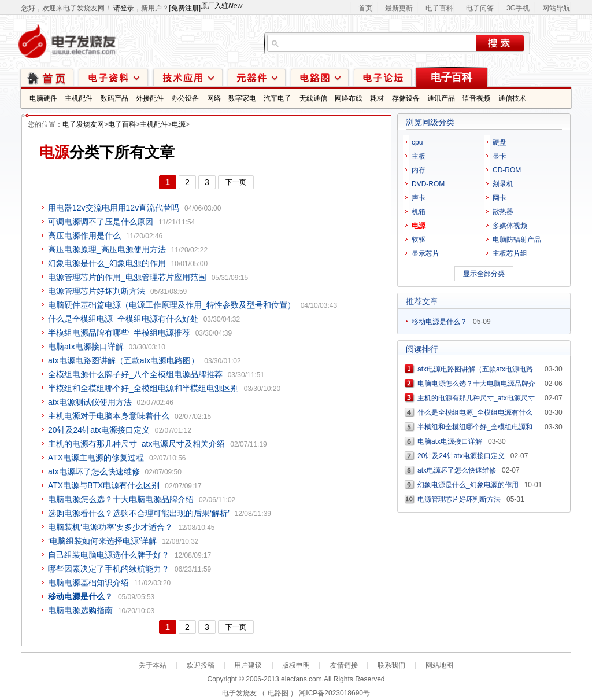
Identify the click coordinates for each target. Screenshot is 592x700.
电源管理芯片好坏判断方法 (97, 291)
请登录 (124, 8)
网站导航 (556, 8)
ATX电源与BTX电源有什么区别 (104, 485)
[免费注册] (185, 8)
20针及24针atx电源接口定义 (99, 430)
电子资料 (113, 77)
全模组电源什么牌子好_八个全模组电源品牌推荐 (135, 374)
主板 (419, 156)
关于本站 (153, 665)
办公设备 (185, 98)
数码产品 (114, 98)
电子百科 (439, 8)
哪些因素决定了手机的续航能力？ (109, 569)
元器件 (257, 77)
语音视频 (476, 98)
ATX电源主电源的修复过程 (96, 458)
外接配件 (150, 98)
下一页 (236, 182)
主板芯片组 (510, 253)
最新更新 (399, 8)
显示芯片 (425, 253)
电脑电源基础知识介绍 (88, 583)
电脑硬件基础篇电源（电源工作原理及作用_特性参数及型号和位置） (172, 305)
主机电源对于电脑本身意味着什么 (109, 416)
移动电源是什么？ (439, 322)
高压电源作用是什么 (84, 235)
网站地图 (439, 665)
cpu (417, 142)
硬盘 (499, 142)
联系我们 (391, 665)
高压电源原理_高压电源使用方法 (107, 249)
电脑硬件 (43, 98)
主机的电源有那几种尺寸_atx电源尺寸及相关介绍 (136, 444)
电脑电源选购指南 (80, 610)
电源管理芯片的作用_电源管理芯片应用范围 (127, 277)
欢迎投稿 (201, 665)
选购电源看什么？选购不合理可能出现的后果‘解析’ (139, 513)
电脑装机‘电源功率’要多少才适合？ (110, 527)
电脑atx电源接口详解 (86, 347)
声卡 (419, 198)
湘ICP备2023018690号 (334, 693)
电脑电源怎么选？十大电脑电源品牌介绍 (121, 499)
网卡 (499, 198)
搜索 (500, 43)
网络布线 (349, 98)
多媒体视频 (510, 226)
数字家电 (242, 98)
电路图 (320, 77)
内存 (419, 170)
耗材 (377, 98)
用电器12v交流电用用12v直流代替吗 (114, 208)
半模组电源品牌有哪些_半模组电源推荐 (119, 333)
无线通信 (313, 98)
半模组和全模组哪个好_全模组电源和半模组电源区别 (143, 388)
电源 (179, 124)
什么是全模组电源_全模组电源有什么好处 (123, 319)
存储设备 (406, 98)
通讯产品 (441, 98)
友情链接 (344, 665)
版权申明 (296, 665)
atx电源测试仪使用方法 (90, 402)
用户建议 (248, 665)
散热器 (503, 212)
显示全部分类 (484, 274)
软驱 (419, 240)
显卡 (499, 156)
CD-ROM (507, 170)
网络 (214, 98)
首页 (365, 8)
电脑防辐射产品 (517, 240)
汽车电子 (277, 98)
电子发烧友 (239, 693)
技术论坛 (383, 77)
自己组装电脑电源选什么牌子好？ (109, 555)
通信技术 (512, 98)
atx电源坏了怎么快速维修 (94, 471)
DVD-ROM (428, 184)
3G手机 (518, 8)
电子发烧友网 (83, 124)
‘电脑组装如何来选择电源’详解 (102, 541)
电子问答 (480, 8)
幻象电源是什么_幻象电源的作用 (107, 263)
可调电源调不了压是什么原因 (101, 222)
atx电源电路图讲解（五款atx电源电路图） (123, 360)
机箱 (419, 212)
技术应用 (188, 77)
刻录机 (503, 184)
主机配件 (79, 98)
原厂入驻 (221, 6)
